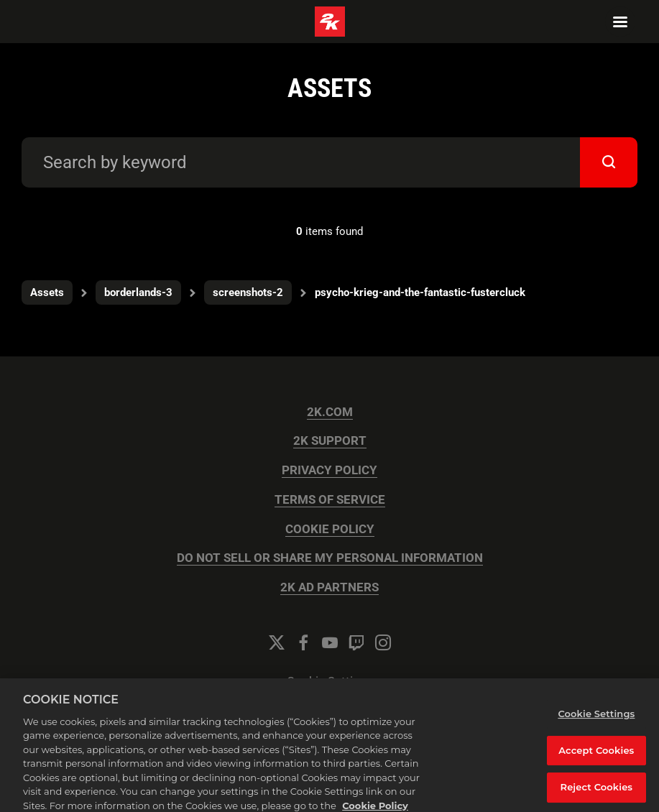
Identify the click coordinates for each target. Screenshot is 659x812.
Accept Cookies (596, 755)
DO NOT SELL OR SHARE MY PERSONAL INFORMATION (330, 558)
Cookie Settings (330, 682)
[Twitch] (356, 642)
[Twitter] (277, 642)
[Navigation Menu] (620, 22)
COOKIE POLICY (330, 529)
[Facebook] (303, 642)
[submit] (609, 162)
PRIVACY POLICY (329, 470)
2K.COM (330, 412)
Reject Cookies (597, 792)
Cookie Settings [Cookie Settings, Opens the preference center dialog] (596, 719)
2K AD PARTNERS (329, 587)
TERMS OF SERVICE (330, 500)
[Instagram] (383, 642)
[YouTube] (330, 642)
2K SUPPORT (330, 441)
